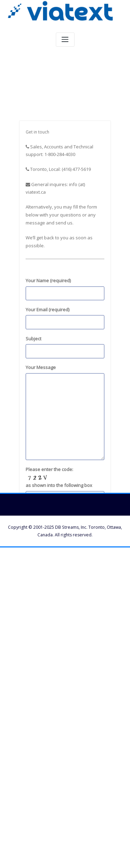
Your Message (65, 463)
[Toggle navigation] (65, 40)
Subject (65, 397)
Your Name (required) (65, 340)
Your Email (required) (65, 369)
